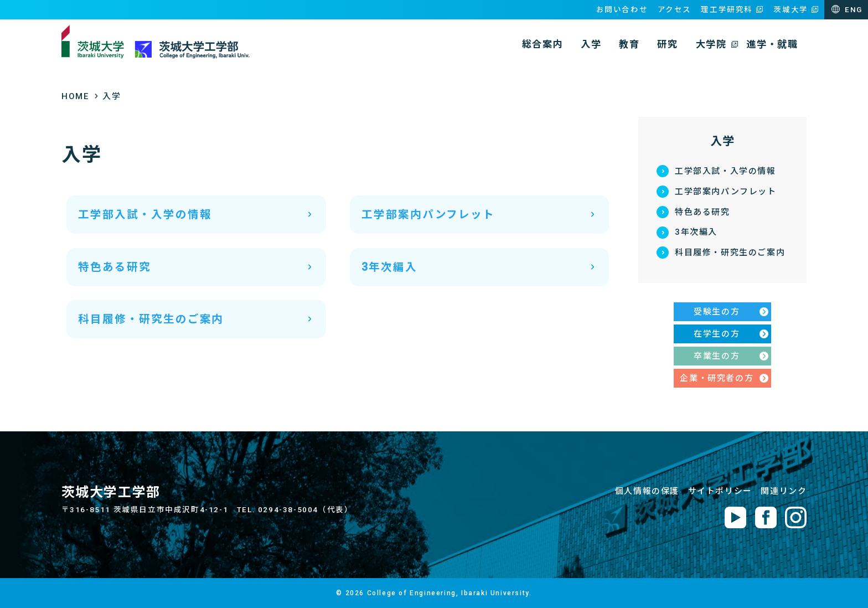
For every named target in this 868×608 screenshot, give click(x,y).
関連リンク (784, 491)
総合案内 (542, 44)
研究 (667, 44)
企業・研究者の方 (717, 378)
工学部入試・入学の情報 (725, 171)
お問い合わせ (622, 9)
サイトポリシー (720, 491)
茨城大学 (790, 9)
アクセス (675, 9)
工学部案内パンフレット (726, 192)
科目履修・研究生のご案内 (730, 253)
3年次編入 (696, 232)
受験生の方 (717, 312)
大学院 (711, 44)
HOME (75, 96)
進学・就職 (772, 44)
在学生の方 (717, 334)
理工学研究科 (727, 9)
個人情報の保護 (647, 491)
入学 (591, 44)
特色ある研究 (702, 212)
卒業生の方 (717, 356)
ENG (854, 9)
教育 (629, 44)
